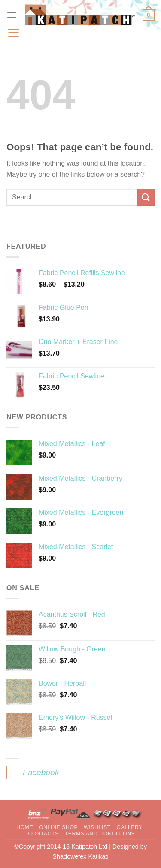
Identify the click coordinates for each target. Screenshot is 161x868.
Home (25, 827)
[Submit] (146, 197)
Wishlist (97, 827)
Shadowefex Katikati (80, 856)
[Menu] (12, 15)
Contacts (43, 834)
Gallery (130, 827)
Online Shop (58, 827)
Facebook (41, 772)
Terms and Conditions (100, 834)
